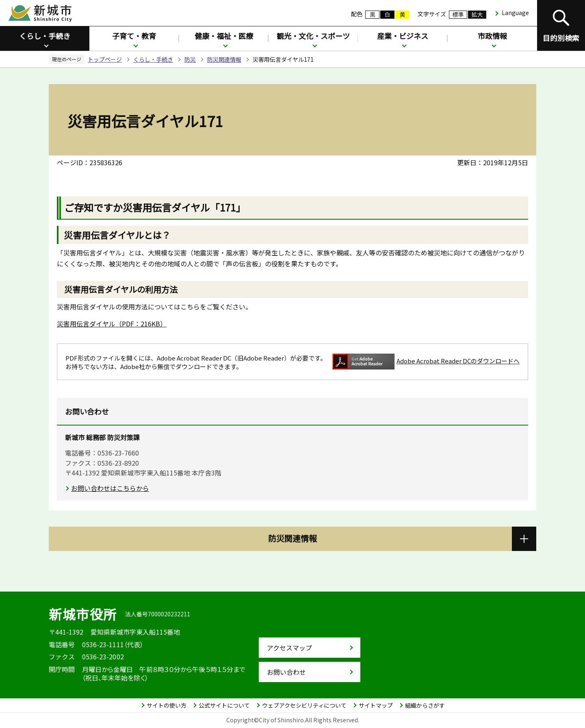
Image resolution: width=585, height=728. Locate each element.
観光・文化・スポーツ (313, 36)
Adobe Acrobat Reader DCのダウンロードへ (426, 362)
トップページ (105, 59)
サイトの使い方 (167, 705)
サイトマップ (376, 705)
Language (515, 13)
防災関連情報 (224, 59)
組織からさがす (425, 705)
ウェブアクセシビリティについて (304, 705)
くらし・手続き (45, 36)
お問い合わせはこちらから (110, 488)
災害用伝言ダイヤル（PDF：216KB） (112, 324)
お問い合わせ (286, 672)
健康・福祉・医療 (224, 36)
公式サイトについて (224, 705)
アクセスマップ (289, 648)
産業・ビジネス (403, 36)
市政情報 (492, 36)
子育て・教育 (134, 36)
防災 (190, 59)
